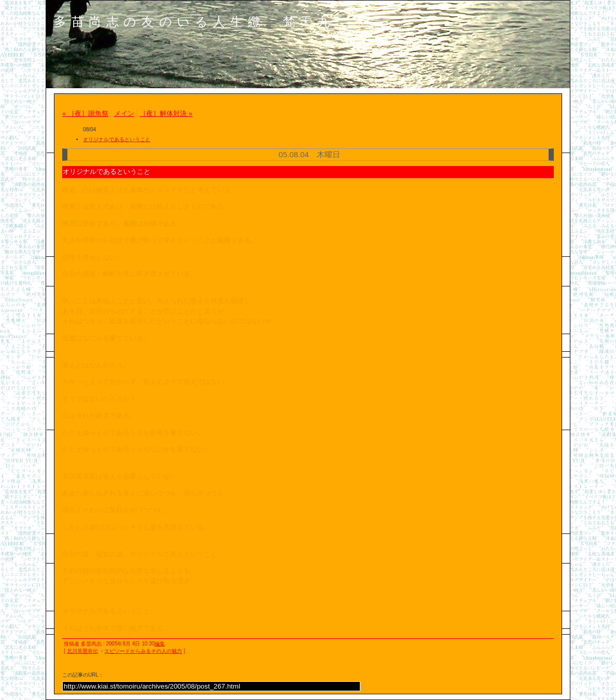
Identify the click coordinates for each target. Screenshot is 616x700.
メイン (124, 113)
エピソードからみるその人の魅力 (143, 651)
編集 (160, 644)
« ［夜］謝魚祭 (85, 113)
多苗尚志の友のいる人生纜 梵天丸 (194, 22)
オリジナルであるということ (117, 139)
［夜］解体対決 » (166, 113)
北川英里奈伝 (82, 651)
